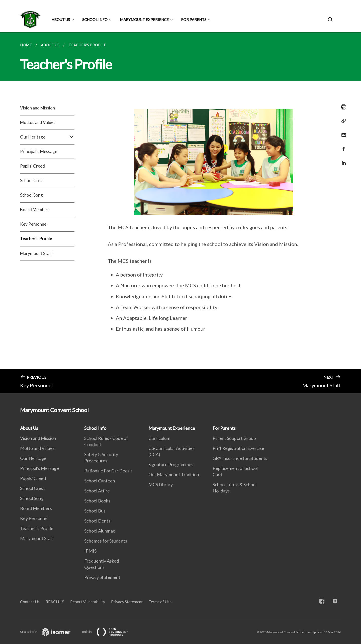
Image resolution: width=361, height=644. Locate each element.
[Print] (342, 107)
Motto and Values (37, 448)
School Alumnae (100, 531)
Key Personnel (34, 224)
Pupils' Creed (32, 166)
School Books (97, 501)
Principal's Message (39, 151)
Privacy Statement (102, 577)
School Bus (95, 511)
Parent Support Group (234, 438)
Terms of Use (160, 602)
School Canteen (100, 481)
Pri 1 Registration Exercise (238, 448)
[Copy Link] (342, 121)
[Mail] (342, 132)
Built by (109, 632)
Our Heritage (47, 137)
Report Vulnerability (88, 602)
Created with (49, 632)
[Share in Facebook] (342, 146)
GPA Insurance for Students (240, 458)
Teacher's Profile (36, 239)
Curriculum (159, 438)
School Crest (32, 180)
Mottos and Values (38, 122)
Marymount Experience (144, 20)
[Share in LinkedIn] (342, 160)
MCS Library (161, 484)
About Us (61, 20)
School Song (31, 195)
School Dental (98, 521)
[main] (180, 213)
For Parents (194, 20)
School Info (95, 20)
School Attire (97, 491)
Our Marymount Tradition (174, 474)
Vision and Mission (37, 108)
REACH (52, 602)
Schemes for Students (106, 541)
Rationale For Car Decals (108, 471)
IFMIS (90, 551)
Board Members (35, 210)
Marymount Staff (36, 253)
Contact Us (30, 602)
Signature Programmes (171, 464)
